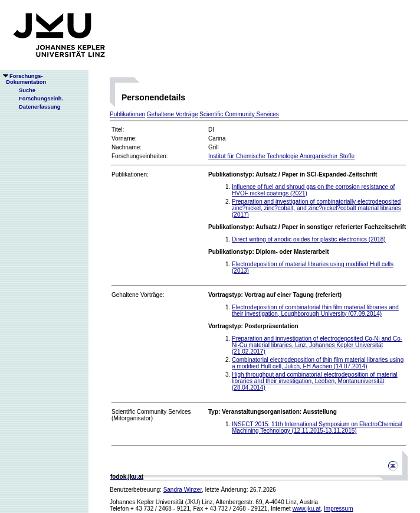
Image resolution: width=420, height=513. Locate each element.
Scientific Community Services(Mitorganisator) (151, 415)
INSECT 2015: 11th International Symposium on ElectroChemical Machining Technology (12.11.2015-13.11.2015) (317, 427)
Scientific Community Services (239, 114)
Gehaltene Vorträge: (138, 295)
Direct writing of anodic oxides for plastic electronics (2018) (309, 239)
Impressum (338, 509)
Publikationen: (130, 174)
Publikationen (127, 114)
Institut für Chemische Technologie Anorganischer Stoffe (281, 156)
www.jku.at (307, 509)
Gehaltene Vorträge (173, 114)
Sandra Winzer (183, 490)
